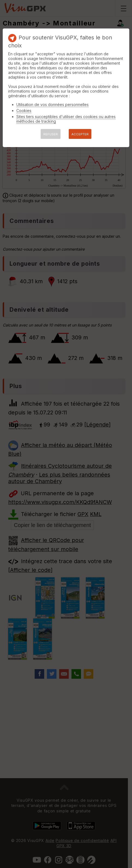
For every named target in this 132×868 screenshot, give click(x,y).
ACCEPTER (80, 134)
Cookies (24, 111)
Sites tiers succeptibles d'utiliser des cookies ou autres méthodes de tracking (66, 119)
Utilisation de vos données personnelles (52, 104)
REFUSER (51, 134)
